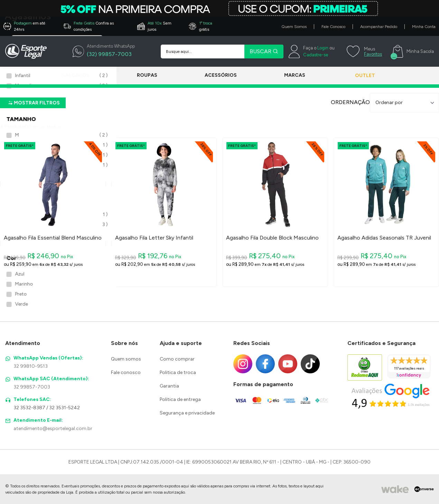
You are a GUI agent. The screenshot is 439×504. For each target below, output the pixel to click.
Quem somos (126, 359)
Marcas (284, 75)
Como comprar (177, 359)
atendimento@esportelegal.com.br (53, 428)
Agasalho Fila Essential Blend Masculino (53, 238)
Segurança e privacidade (187, 413)
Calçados (76, 75)
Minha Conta (424, 27)
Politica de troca (178, 372)
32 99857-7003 (32, 387)
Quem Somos (294, 27)
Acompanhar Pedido (379, 27)
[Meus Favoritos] (363, 52)
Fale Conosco (333, 27)
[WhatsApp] (104, 52)
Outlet (358, 76)
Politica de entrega (180, 399)
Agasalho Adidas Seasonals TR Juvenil (384, 238)
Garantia (169, 386)
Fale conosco (126, 372)
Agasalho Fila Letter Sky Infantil (154, 238)
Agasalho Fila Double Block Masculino (272, 238)
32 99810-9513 (31, 366)
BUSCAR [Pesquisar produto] (264, 51)
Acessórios (214, 75)
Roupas (144, 75)
